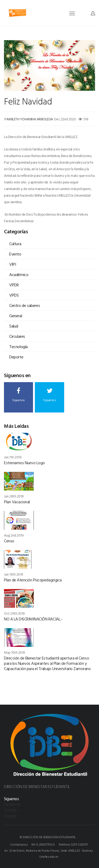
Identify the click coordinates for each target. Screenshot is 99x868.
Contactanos (19, 844)
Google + (12, 816)
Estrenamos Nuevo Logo (24, 463)
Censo (9, 541)
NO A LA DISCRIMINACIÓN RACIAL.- (33, 619)
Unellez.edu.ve (49, 856)
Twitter (10, 810)
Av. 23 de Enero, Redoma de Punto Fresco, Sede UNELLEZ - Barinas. (49, 850)
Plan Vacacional (17, 502)
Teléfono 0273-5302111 (73, 844)
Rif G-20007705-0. (43, 844)
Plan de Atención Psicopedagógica (33, 580)
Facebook (12, 804)
